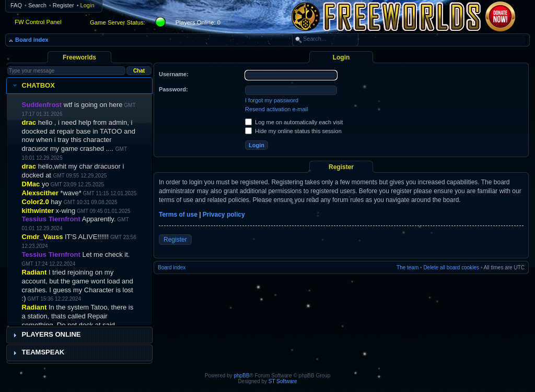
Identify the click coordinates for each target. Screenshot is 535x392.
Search (37, 5)
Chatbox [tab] (33, 86)
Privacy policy (224, 215)
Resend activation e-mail (276, 109)
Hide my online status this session (293, 131)
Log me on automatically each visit (294, 122)
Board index (32, 40)
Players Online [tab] (46, 335)
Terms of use (178, 215)
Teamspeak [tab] (38, 352)
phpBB (241, 376)
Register (63, 5)
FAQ (16, 5)
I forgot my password (272, 100)
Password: (173, 89)
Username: (174, 74)
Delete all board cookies (451, 268)
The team (408, 268)
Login (88, 5)
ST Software (283, 381)
